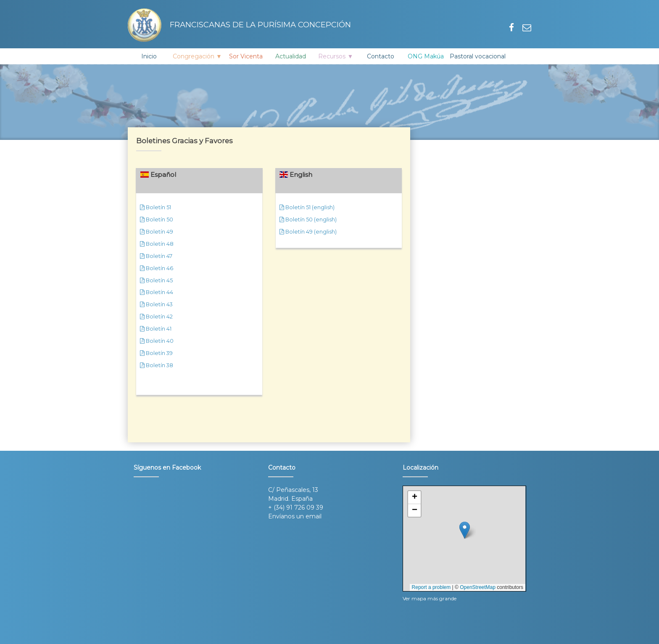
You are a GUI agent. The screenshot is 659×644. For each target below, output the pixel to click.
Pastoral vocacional (478, 56)
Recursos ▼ (336, 56)
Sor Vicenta (246, 56)
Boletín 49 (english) (308, 232)
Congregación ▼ (197, 56)
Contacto (381, 56)
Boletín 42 (156, 317)
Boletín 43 (156, 304)
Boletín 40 (157, 341)
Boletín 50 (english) (308, 219)
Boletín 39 (156, 353)
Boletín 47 (156, 256)
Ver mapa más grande (430, 598)
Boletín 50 (157, 219)
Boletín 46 (157, 268)
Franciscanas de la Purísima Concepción (239, 25)
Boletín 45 (156, 280)
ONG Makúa (426, 56)
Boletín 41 (156, 329)
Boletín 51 (156, 207)
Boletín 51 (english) (307, 207)
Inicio (149, 56)
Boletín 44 (157, 292)
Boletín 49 (157, 232)
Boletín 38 (157, 365)
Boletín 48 (157, 244)
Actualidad (291, 56)
